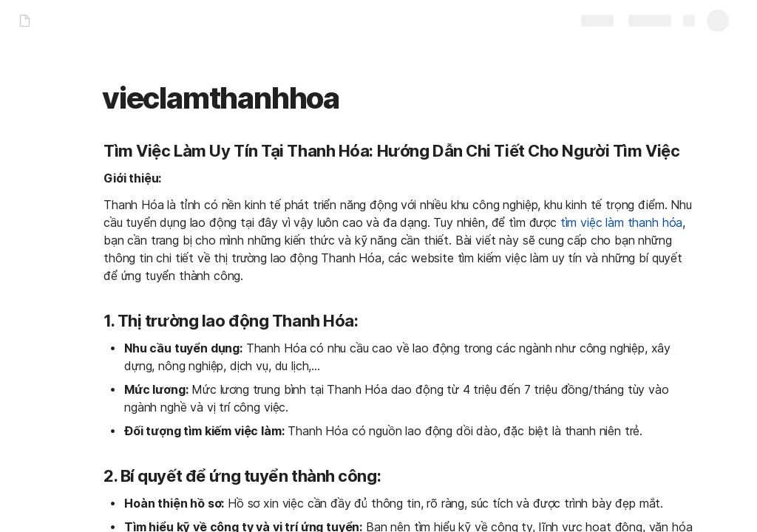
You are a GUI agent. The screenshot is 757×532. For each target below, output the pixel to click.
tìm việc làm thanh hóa (621, 222)
